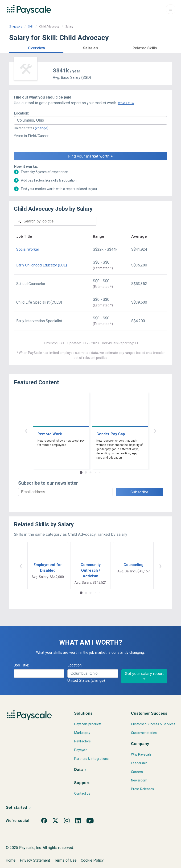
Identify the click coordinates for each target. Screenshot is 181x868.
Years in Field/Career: (32, 136)
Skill (31, 27)
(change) (42, 128)
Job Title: (21, 665)
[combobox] (90, 120)
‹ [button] (26, 430)
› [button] (155, 430)
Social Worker (28, 249)
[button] (36, 47)
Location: (21, 113)
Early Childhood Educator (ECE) (42, 265)
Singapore (16, 27)
